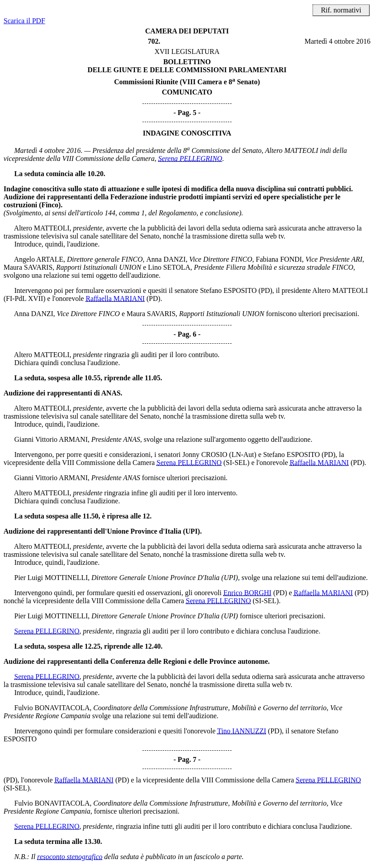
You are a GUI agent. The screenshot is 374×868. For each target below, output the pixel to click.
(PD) (265, 290)
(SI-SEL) (237, 463)
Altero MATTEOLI (291, 150)
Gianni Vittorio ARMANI (51, 439)
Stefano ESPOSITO (228, 290)
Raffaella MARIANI (115, 298)
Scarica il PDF (24, 21)
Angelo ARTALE (39, 259)
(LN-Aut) (243, 455)
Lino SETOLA (169, 267)
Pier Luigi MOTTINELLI (51, 578)
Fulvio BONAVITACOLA (52, 708)
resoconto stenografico (70, 857)
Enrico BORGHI (248, 593)
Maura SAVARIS (28, 267)
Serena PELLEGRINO (190, 158)
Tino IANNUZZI (242, 731)
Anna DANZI (166, 259)
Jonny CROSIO (205, 455)
